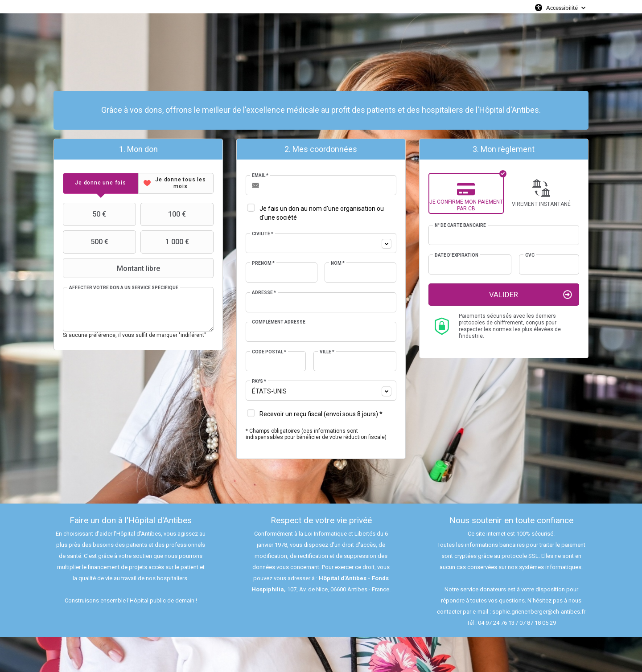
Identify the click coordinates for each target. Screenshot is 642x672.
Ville (327, 352)
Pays (259, 381)
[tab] (101, 183)
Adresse (264, 293)
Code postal (269, 352)
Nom (338, 263)
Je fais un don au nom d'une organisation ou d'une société (322, 213)
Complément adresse (279, 322)
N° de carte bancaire (460, 225)
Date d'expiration (457, 255)
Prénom (263, 263)
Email (260, 175)
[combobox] (321, 243)
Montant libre (112, 268)
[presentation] (101, 183)
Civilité (263, 234)
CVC (530, 255)
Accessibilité (562, 8)
